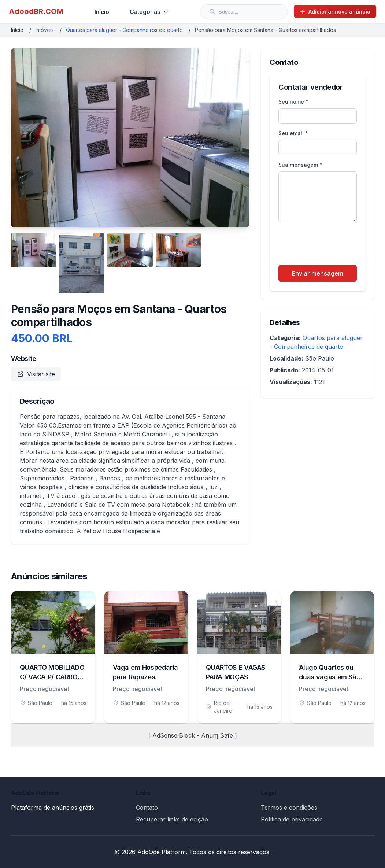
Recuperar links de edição (172, 819)
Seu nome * (293, 102)
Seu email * (293, 133)
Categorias (149, 12)
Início (102, 12)
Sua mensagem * (300, 165)
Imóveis (45, 30)
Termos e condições (289, 808)
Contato (147, 808)
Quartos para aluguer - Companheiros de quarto (124, 30)
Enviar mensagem (318, 273)
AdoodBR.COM (36, 11)
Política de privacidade (292, 819)
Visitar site (36, 374)
